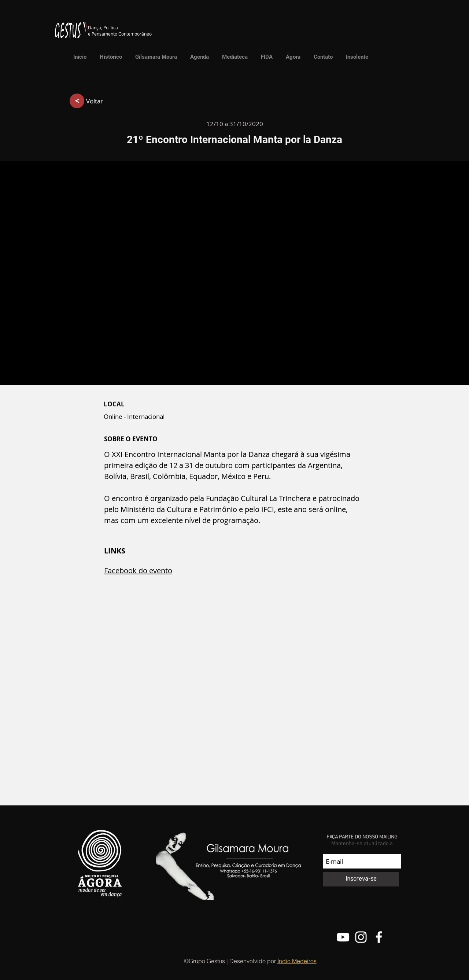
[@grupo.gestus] (361, 937)
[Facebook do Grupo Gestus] (379, 937)
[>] (77, 101)
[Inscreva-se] (361, 879)
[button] (233, 57)
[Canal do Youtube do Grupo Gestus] (343, 937)
